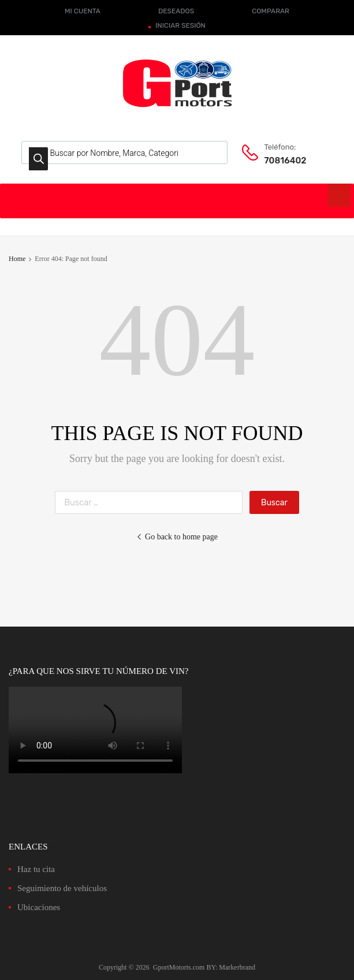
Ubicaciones (39, 907)
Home (17, 259)
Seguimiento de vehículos (62, 888)
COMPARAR (271, 11)
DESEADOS (176, 11)
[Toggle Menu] (339, 195)
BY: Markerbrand (231, 967)
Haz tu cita (36, 869)
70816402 (285, 161)
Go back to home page (177, 537)
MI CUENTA (83, 11)
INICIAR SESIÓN (180, 25)
